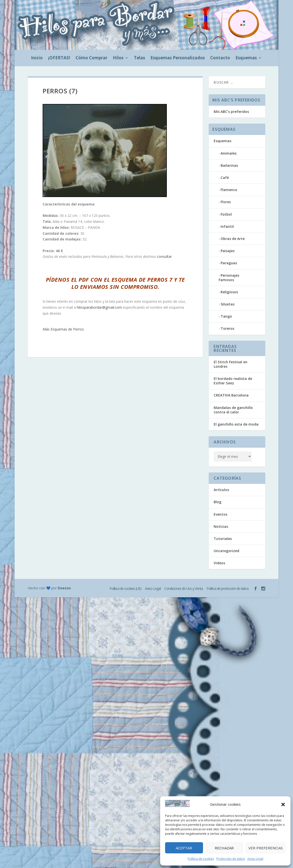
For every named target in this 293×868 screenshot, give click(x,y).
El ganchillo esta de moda (236, 424)
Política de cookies (201, 859)
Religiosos (229, 292)
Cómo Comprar (91, 58)
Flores (226, 202)
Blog (218, 502)
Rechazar (224, 848)
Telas (139, 58)
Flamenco (229, 190)
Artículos (221, 490)
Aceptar (184, 848)
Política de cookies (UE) (125, 588)
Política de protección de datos (228, 588)
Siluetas (228, 304)
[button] (283, 804)
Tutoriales (223, 539)
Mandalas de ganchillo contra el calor (233, 410)
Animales (229, 153)
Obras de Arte (233, 239)
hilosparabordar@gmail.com (99, 307)
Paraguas (229, 263)
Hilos (118, 58)
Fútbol (226, 214)
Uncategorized (226, 551)
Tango (226, 316)
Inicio (37, 58)
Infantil (227, 226)
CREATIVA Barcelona (231, 395)
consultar (164, 256)
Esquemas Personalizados (178, 58)
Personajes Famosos (229, 278)
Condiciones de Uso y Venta (184, 588)
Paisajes (228, 251)
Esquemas (246, 58)
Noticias (221, 526)
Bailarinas (229, 165)
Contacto (220, 58)
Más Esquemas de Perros (63, 329)
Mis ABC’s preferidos (231, 112)
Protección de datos (231, 859)
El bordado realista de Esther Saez (233, 381)
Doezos (64, 588)
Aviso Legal (255, 859)
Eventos (220, 514)
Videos (219, 563)
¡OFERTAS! (59, 58)
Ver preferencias (266, 848)
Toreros (227, 328)
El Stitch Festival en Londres (231, 364)
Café (225, 178)
